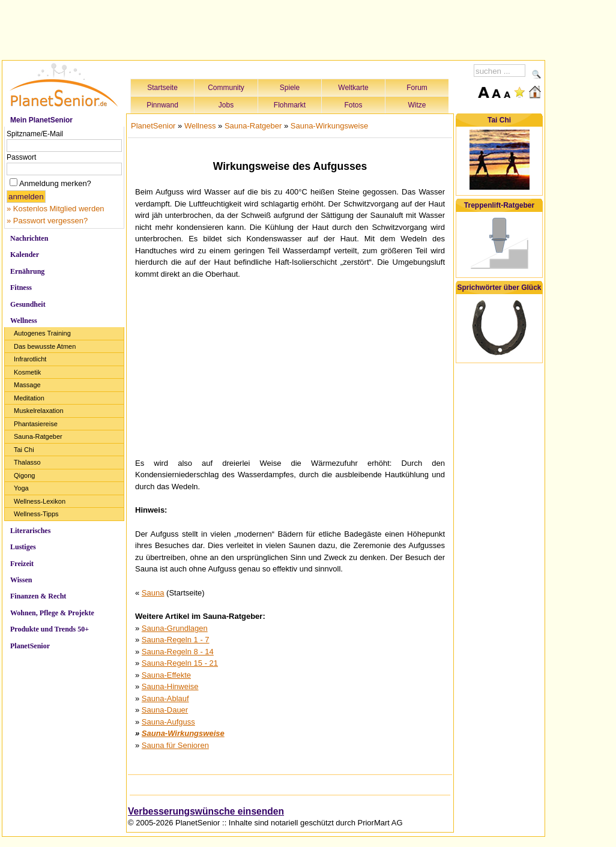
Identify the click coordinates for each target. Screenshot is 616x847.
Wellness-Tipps (36, 514)
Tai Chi (24, 450)
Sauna (153, 593)
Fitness (21, 288)
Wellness (24, 321)
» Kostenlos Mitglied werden (56, 209)
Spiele (290, 88)
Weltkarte (353, 88)
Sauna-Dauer (165, 710)
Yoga (21, 488)
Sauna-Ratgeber (38, 436)
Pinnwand (162, 105)
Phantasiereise (36, 424)
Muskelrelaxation (39, 411)
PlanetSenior (30, 646)
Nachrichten (29, 238)
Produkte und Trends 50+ (50, 629)
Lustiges (23, 547)
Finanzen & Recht (38, 596)
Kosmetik (27, 372)
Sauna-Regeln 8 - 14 (178, 652)
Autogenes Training (42, 333)
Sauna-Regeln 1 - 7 (176, 640)
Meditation (29, 398)
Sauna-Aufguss (168, 722)
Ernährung (27, 271)
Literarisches (30, 531)
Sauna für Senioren (175, 745)
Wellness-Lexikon (40, 501)
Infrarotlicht (30, 359)
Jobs (226, 105)
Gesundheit (28, 304)
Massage (27, 385)
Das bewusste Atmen (45, 346)
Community (226, 88)
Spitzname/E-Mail (35, 134)
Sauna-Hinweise (170, 686)
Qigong (24, 475)
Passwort (21, 157)
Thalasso (27, 462)
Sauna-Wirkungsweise (329, 126)
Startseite (162, 88)
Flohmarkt (290, 105)
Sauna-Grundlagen (175, 628)
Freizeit (22, 564)
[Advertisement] (274, 28)
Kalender (25, 255)
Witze (417, 105)
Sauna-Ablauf (165, 698)
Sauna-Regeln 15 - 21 (180, 663)
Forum (417, 88)
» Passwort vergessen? (47, 221)
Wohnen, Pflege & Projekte (52, 613)
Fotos (353, 105)
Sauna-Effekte (166, 675)
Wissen (21, 580)
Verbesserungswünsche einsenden (206, 811)
